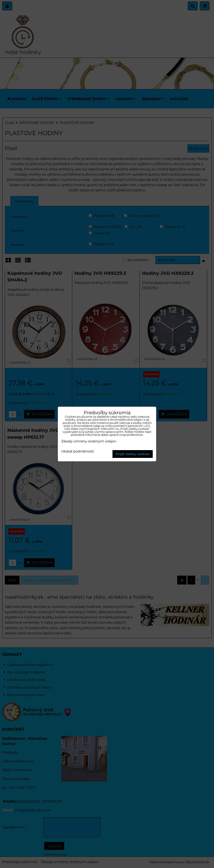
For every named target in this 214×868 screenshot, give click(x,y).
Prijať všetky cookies (133, 454)
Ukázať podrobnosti (78, 451)
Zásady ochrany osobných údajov (89, 441)
